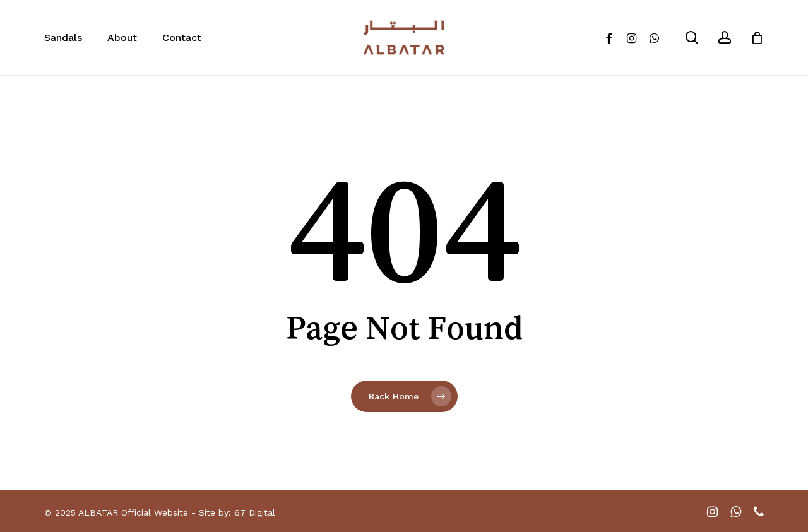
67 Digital (255, 512)
